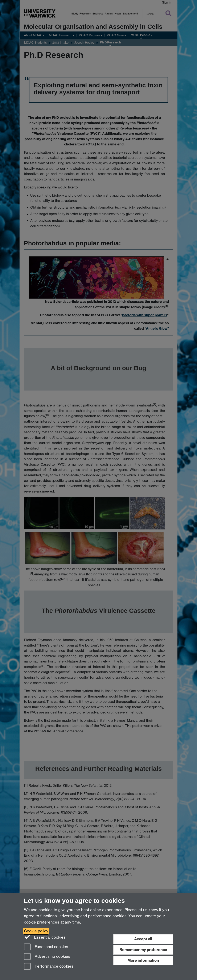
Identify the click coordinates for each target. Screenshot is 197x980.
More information (143, 960)
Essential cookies (45, 937)
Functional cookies (46, 947)
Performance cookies (49, 967)
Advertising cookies (47, 957)
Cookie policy (36, 931)
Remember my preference (143, 950)
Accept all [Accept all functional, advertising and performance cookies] (143, 939)
